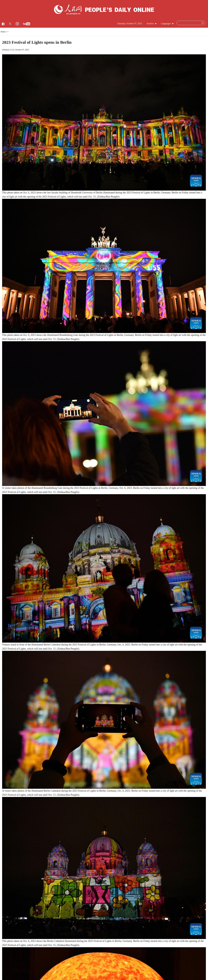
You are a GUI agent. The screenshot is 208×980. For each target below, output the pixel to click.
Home (3, 32)
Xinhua (6, 50)
